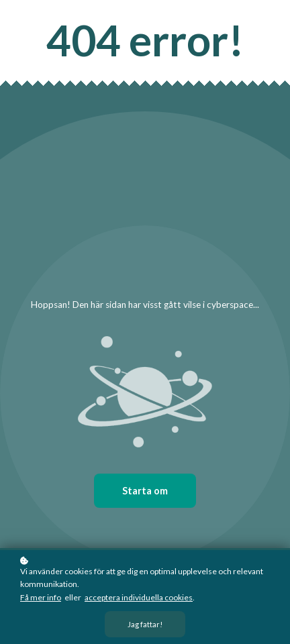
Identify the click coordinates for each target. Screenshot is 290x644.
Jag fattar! (145, 625)
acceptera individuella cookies (139, 598)
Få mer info (41, 598)
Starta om (145, 491)
